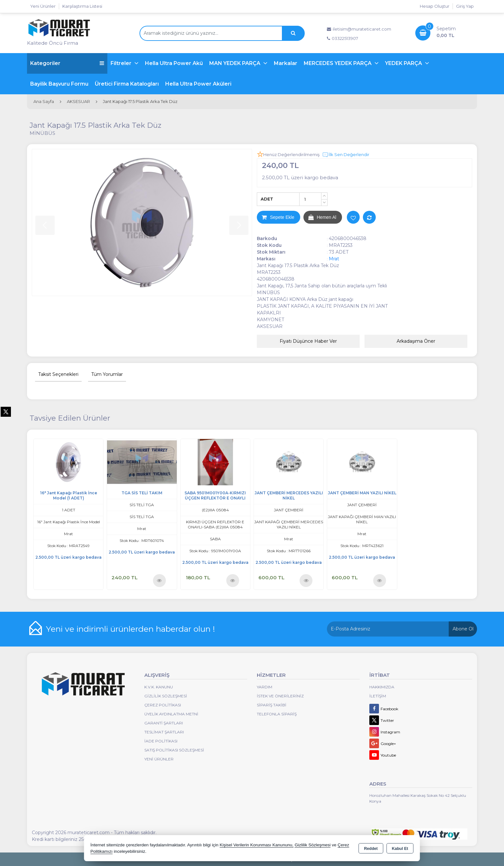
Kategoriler (67, 63)
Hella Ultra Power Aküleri (198, 84)
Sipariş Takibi (272, 705)
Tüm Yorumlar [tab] (107, 374)
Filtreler (122, 63)
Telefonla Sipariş (277, 714)
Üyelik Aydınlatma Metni (171, 714)
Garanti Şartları (164, 723)
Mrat (334, 259)
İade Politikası (161, 741)
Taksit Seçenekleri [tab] (58, 374)
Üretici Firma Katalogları (127, 84)
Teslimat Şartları (164, 732)
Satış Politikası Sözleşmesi (174, 750)
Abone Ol (463, 629)
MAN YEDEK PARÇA (235, 63)
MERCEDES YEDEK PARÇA (338, 63)
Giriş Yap (465, 6)
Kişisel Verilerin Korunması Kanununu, (256, 845)
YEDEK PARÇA (404, 63)
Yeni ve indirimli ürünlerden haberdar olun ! (130, 629)
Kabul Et (400, 849)
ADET (267, 199)
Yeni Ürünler (159, 759)
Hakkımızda (382, 687)
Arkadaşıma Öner (416, 341)
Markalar (286, 63)
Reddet (371, 849)
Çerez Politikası (163, 705)
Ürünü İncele (159, 580)
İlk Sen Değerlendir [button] (346, 155)
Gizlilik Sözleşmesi (166, 696)
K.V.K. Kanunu (159, 687)
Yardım (265, 687)
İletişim (378, 696)
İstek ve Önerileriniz (280, 696)
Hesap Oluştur (435, 6)
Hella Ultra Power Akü (174, 63)
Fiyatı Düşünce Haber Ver (308, 341)
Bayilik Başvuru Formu (59, 84)
